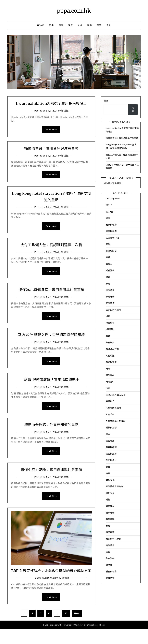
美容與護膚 (111, 454)
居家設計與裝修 (113, 310)
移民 (90, 25)
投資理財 (110, 329)
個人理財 (110, 212)
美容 (108, 434)
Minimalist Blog (81, 640)
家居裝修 (110, 303)
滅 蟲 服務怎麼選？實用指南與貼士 (51, 387)
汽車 (108, 388)
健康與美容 (111, 231)
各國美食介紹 (112, 238)
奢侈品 (109, 264)
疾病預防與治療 (113, 408)
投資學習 (110, 323)
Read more (51, 136)
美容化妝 (110, 441)
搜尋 (106, 101)
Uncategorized (113, 198)
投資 (108, 316)
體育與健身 (111, 571)
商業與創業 (111, 251)
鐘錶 (99, 25)
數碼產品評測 (112, 349)
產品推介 (110, 401)
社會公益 (110, 414)
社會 (80, 25)
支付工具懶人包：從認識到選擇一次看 (51, 252)
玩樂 (51, 25)
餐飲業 (109, 565)
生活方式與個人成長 (116, 395)
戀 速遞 (65, 117)
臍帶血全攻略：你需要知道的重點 (51, 432)
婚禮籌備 (110, 270)
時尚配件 (110, 382)
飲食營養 (110, 558)
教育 (108, 336)
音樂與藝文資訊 (113, 539)
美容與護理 (111, 447)
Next (77, 628)
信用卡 (109, 205)
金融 (108, 526)
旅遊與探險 (111, 362)
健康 (61, 25)
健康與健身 (111, 225)
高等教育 (110, 578)
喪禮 (108, 257)
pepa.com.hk (74, 10)
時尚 (108, 369)
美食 (108, 467)
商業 (108, 244)
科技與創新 (111, 428)
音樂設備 (110, 545)
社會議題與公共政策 (116, 421)
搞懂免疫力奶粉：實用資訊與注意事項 (51, 478)
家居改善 (110, 290)
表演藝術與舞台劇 (114, 486)
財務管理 (110, 493)
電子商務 (110, 532)
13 (66, 628)
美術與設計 (111, 460)
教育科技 (110, 342)
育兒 (108, 473)
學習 (108, 277)
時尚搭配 (110, 375)
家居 (70, 25)
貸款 (109, 25)
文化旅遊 (110, 356)
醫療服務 (110, 513)
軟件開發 (110, 506)
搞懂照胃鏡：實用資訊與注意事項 (51, 155)
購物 (108, 499)
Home (41, 25)
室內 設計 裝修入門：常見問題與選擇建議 (51, 342)
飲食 (108, 552)
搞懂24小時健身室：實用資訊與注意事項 (51, 297)
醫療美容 (110, 519)
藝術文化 (110, 480)
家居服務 (110, 297)
